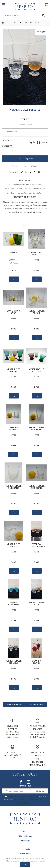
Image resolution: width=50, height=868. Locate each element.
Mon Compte (26, 853)
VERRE (14, 253)
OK (25, 864)
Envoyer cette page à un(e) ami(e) (25, 166)
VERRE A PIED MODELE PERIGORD (36, 254)
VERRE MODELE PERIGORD (37, 487)
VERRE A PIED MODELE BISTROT (14, 545)
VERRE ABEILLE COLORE (37, 370)
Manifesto (26, 841)
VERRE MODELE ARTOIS (37, 312)
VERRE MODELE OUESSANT (13, 487)
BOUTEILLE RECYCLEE (14, 261)
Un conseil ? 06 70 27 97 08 (13, 752)
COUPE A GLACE (37, 662)
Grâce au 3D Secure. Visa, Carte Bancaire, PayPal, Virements (38, 728)
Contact (26, 831)
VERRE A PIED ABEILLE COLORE (14, 370)
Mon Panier (26, 849)
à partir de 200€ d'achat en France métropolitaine (13, 728)
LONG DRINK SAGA (13, 312)
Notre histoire (26, 836)
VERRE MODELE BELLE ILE (25, 110)
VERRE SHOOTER (13, 604)
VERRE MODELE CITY (37, 604)
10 (13, 270)
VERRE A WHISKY (14, 428)
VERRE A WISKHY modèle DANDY (37, 545)
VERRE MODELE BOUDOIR (37, 428)
